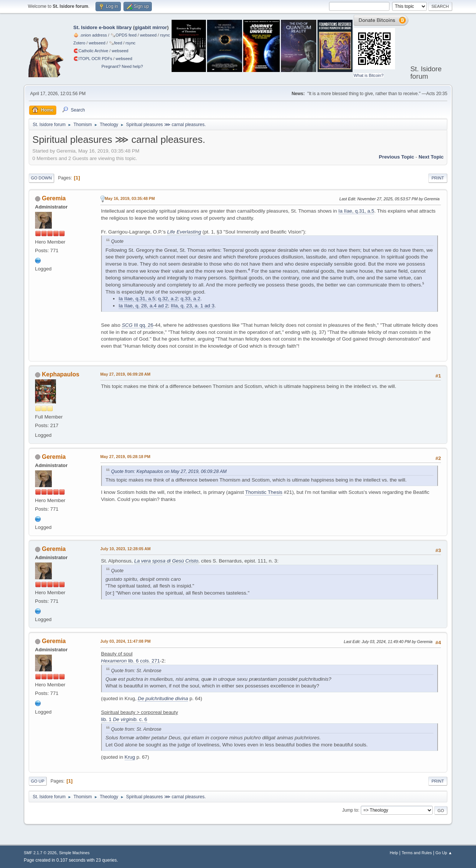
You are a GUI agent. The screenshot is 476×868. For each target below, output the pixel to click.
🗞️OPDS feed (123, 35)
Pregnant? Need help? (122, 66)
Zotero (79, 43)
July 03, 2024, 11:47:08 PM (126, 641)
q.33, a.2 (190, 299)
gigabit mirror (151, 27)
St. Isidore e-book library (103, 27)
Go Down (41, 178)
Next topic (431, 157)
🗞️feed (116, 43)
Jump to (350, 810)
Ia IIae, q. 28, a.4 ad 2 (143, 306)
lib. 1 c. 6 (124, 719)
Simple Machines (74, 853)
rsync (165, 35)
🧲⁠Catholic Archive (91, 51)
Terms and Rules (417, 853)
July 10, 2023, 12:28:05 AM (126, 549)
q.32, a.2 (168, 299)
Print (438, 178)
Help (394, 853)
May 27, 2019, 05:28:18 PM (125, 457)
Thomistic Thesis (264, 492)
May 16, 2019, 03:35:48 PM (130, 198)
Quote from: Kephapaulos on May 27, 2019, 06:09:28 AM (169, 471)
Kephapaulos (60, 374)
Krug (130, 757)
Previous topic (397, 157)
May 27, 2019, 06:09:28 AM (125, 374)
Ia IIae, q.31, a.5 (356, 211)
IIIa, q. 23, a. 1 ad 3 (193, 306)
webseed (148, 35)
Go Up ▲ (444, 853)
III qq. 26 (137, 325)
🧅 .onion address (90, 35)
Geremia (54, 198)
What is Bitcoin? (369, 75)
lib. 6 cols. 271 (131, 661)
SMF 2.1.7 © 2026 (40, 853)
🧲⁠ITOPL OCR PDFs (93, 59)
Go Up (38, 781)
